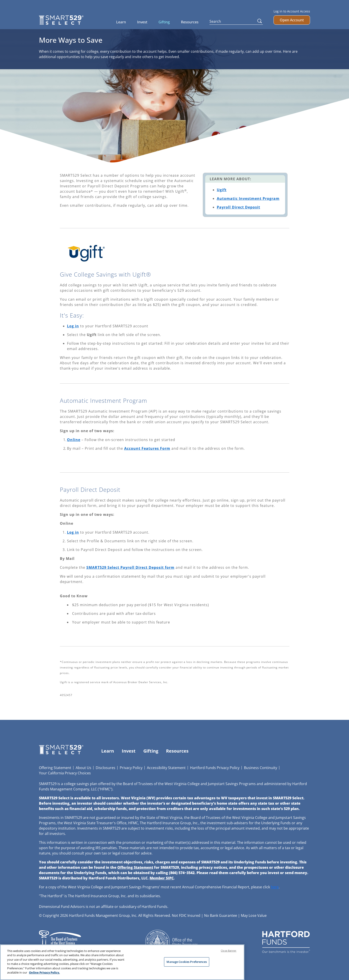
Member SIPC (162, 878)
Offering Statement (55, 768)
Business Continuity (261, 768)
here (275, 887)
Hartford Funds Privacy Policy (215, 768)
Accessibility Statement (166, 768)
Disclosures (106, 768)
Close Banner (229, 953)
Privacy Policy (131, 768)
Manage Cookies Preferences (187, 964)
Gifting (164, 22)
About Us (83, 768)
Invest (142, 22)
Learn (121, 22)
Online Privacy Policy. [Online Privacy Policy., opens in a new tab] (44, 975)
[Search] (236, 21)
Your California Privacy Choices (65, 773)
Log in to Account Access (292, 11)
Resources (190, 22)
